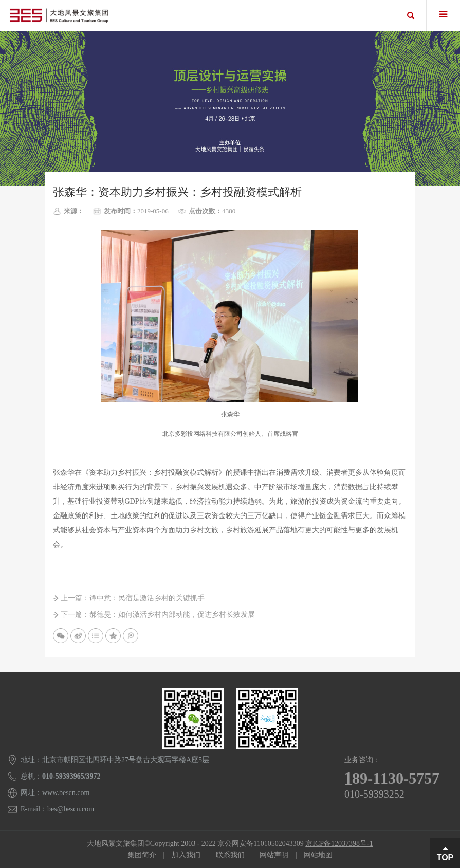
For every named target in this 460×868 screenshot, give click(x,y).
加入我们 (186, 855)
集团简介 (142, 855)
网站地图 (318, 855)
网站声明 (274, 855)
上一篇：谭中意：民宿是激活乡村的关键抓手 (133, 598)
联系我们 (230, 855)
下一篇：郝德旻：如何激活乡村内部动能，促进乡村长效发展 (158, 614)
